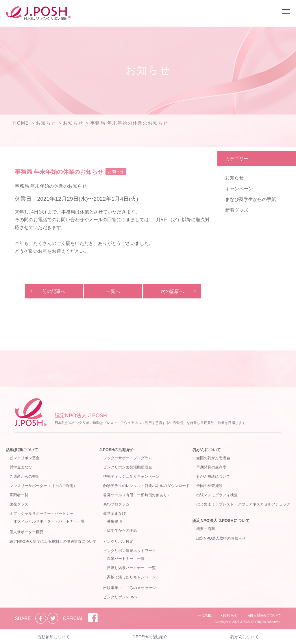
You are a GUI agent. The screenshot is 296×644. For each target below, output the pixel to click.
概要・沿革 (206, 529)
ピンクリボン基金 (25, 458)
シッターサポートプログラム (128, 458)
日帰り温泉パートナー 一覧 (131, 568)
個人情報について (265, 615)
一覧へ (113, 291)
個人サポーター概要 (26, 532)
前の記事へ (54, 291)
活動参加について (22, 450)
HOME (206, 615)
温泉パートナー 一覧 (126, 559)
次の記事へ (172, 291)
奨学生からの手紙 (122, 530)
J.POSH (246, 622)
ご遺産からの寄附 (25, 476)
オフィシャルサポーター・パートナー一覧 (49, 521)
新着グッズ (237, 210)
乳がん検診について (213, 476)
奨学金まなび (21, 467)
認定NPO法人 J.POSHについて (221, 521)
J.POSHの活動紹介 (117, 450)
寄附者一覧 (19, 495)
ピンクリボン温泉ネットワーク (129, 551)
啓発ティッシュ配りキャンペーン (131, 476)
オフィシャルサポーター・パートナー (41, 513)
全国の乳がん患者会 (213, 458)
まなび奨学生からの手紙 (251, 199)
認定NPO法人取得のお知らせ (221, 538)
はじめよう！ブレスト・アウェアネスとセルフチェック (243, 504)
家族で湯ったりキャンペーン (131, 577)
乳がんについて (207, 450)
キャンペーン (239, 189)
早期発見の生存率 (211, 467)
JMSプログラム (116, 504)
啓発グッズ (19, 504)
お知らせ (234, 178)
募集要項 (114, 521)
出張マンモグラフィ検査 (217, 495)
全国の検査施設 (209, 486)
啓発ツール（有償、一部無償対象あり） (137, 495)
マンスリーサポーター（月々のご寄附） (43, 486)
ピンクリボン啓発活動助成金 (128, 467)
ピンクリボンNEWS (120, 597)
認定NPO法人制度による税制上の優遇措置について (53, 541)
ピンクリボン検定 (118, 541)
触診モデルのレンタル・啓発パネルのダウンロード (146, 486)
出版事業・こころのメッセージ (129, 588)
